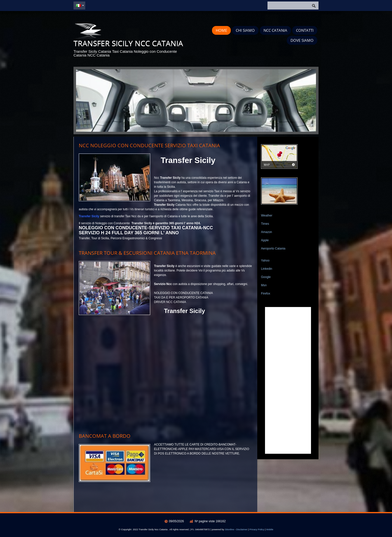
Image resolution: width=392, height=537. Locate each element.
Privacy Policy (257, 529)
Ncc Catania (275, 30)
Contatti (305, 30)
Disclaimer (242, 529)
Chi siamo (245, 30)
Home (221, 30)
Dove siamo (302, 40)
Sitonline (229, 529)
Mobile (270, 529)
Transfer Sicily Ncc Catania (128, 43)
